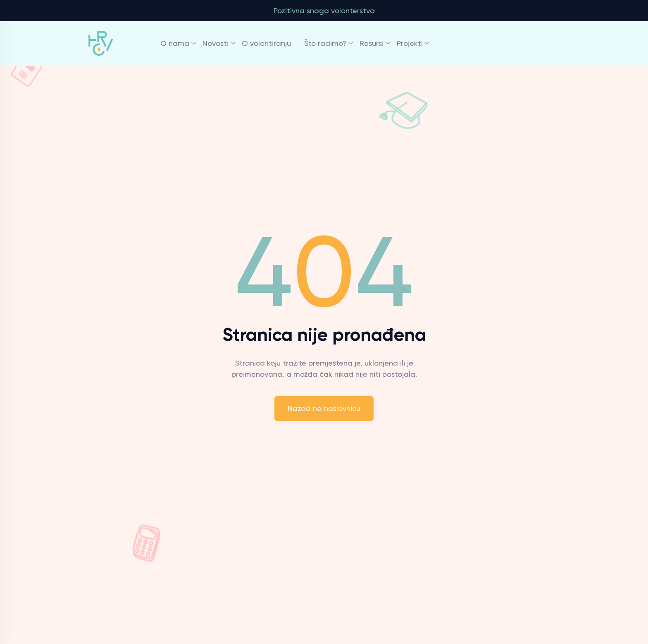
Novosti (216, 43)
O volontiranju (266, 43)
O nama (175, 43)
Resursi (372, 43)
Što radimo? (325, 43)
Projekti (410, 43)
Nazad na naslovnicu (324, 408)
